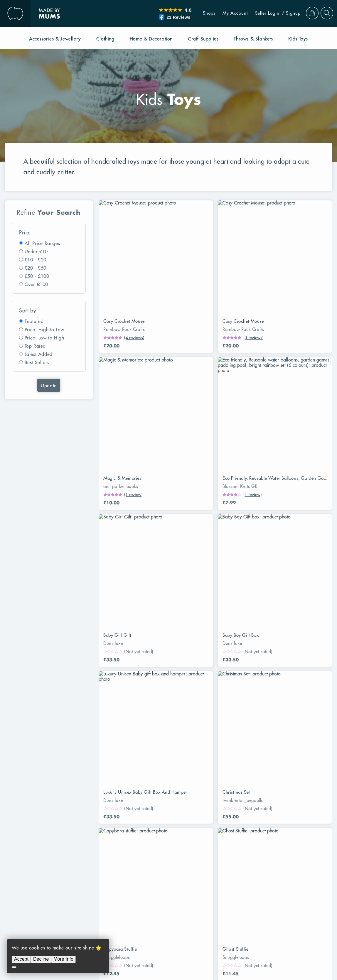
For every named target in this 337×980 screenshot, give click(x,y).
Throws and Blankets (61, 827)
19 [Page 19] (177, 680)
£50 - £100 (37, 276)
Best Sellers (37, 363)
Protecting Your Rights (62, 763)
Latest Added (39, 354)
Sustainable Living (58, 869)
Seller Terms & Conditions (155, 784)
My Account (226, 13)
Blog (220, 753)
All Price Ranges (42, 244)
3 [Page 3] (134, 680)
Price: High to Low (44, 330)
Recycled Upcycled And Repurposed (124, 869)
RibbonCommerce (282, 944)
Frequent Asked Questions (155, 763)
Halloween (122, 879)
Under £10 (36, 252)
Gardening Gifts (94, 858)
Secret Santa (154, 879)
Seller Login (258, 13)
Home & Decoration (235, 816)
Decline (41, 959)
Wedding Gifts (225, 900)
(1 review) (292, 298)
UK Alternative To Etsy (151, 774)
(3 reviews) (214, 298)
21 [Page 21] (205, 680)
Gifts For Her (81, 900)
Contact (223, 763)
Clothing (160, 816)
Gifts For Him (116, 900)
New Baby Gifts (155, 900)
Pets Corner (245, 858)
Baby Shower (124, 890)
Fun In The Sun (54, 858)
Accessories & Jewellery (118, 816)
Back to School (88, 879)
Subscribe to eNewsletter (242, 774)
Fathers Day (276, 890)
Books (45, 816)
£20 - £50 (36, 268)
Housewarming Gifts (231, 879)
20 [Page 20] (191, 680)
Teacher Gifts (189, 879)
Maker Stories (230, 784)
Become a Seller (144, 753)
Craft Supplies (191, 816)
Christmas (49, 900)
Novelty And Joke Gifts (200, 858)
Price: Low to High (44, 338)
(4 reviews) (134, 298)
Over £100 (36, 285)
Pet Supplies (71, 816)
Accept (21, 959)
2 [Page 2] (120, 680)
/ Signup (282, 13)
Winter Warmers (204, 890)
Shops (200, 13)
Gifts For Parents (57, 890)
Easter (258, 869)
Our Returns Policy (59, 774)
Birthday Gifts (262, 900)
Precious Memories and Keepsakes (207, 869)
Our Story (226, 742)
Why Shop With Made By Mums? (75, 742)
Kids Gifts (92, 890)
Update (49, 386)
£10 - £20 (36, 260)
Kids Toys (273, 816)
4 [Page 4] (148, 680)
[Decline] (14, 967)
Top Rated (35, 346)
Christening (191, 900)
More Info (63, 959)
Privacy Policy (286, 955)
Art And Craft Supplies (143, 858)
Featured (34, 322)
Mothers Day (243, 890)
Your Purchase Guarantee (66, 753)
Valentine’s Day (162, 890)
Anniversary (52, 879)
